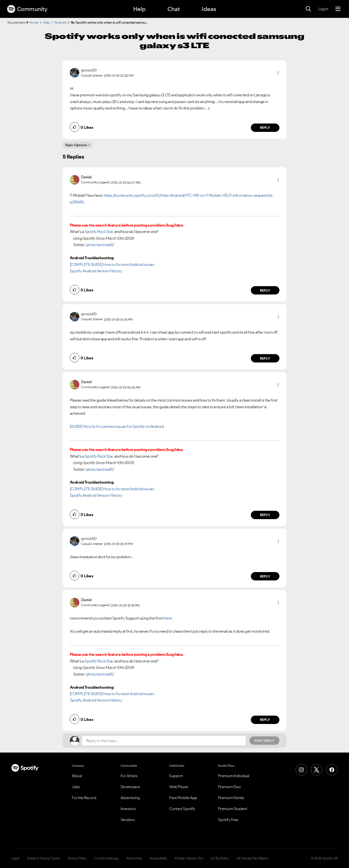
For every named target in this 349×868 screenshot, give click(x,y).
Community (27, 9)
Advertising (130, 798)
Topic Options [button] (76, 145)
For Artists (129, 776)
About (77, 776)
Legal (15, 858)
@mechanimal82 (100, 245)
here (168, 618)
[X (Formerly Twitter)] (317, 770)
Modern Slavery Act (189, 858)
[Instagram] (301, 770)
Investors (128, 809)
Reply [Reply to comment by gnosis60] (265, 128)
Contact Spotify (182, 809)
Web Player (179, 787)
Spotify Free (228, 820)
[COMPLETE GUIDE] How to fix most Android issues (112, 264)
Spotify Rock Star (99, 232)
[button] (278, 73)
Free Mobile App (183, 798)
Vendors (128, 820)
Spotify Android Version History (96, 271)
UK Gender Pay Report (252, 858)
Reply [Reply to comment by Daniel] (265, 290)
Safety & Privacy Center (44, 858)
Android (60, 22)
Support (176, 776)
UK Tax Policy (220, 858)
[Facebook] (332, 770)
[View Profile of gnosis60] (89, 70)
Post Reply (264, 741)
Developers (130, 787)
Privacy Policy (77, 858)
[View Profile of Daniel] (86, 177)
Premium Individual (234, 776)
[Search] (308, 9)
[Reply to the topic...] (164, 741)
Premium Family (231, 798)
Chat (174, 9)
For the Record (84, 798)
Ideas (209, 9)
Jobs (76, 787)
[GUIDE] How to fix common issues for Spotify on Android (117, 426)
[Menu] (338, 9)
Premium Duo (229, 787)
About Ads (134, 858)
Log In (323, 9)
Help (139, 9)
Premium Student (233, 809)
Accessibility (158, 858)
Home (34, 22)
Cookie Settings (106, 858)
